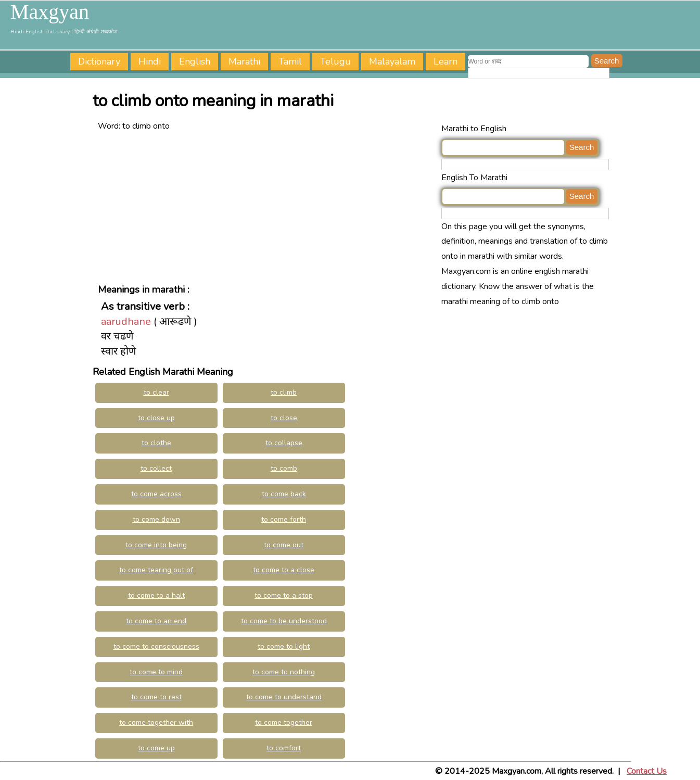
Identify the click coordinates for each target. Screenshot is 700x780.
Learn (446, 61)
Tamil (290, 61)
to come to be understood (284, 621)
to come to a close (284, 570)
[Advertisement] (267, 207)
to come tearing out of (156, 570)
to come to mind (156, 672)
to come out (284, 545)
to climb (284, 392)
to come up (156, 748)
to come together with (156, 722)
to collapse (284, 443)
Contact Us (647, 771)
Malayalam (392, 61)
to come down (156, 519)
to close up (156, 418)
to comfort (284, 748)
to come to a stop (284, 595)
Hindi (150, 61)
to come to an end (156, 621)
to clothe (156, 443)
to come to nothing (284, 672)
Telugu (335, 61)
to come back (284, 494)
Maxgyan (50, 12)
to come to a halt (156, 595)
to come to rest (156, 697)
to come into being (156, 545)
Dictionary (99, 61)
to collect (156, 468)
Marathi (244, 61)
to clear (156, 392)
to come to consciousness (156, 646)
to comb (284, 468)
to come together (284, 722)
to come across (156, 494)
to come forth (284, 519)
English (195, 61)
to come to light (284, 646)
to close (284, 418)
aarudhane (126, 322)
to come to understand (284, 697)
